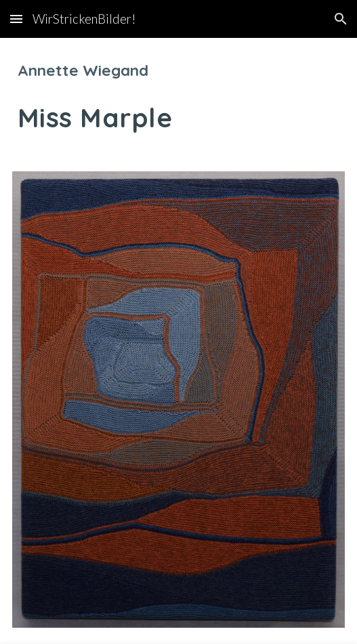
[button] (16, 19)
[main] (178, 96)
